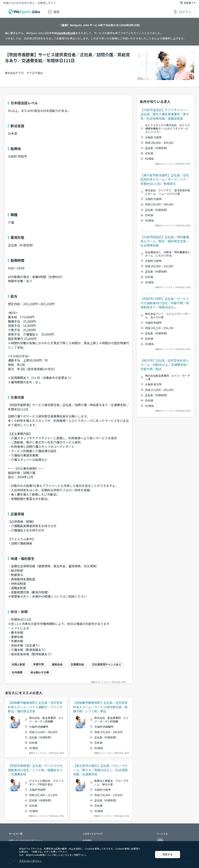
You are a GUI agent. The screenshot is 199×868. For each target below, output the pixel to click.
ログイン (182, 12)
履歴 (54, 12)
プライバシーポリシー (30, 861)
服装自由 (57, 664)
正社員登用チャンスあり (107, 664)
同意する (168, 854)
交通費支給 (77, 664)
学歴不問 (38, 664)
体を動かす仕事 (40, 672)
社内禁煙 (17, 672)
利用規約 (87, 840)
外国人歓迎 (18, 664)
